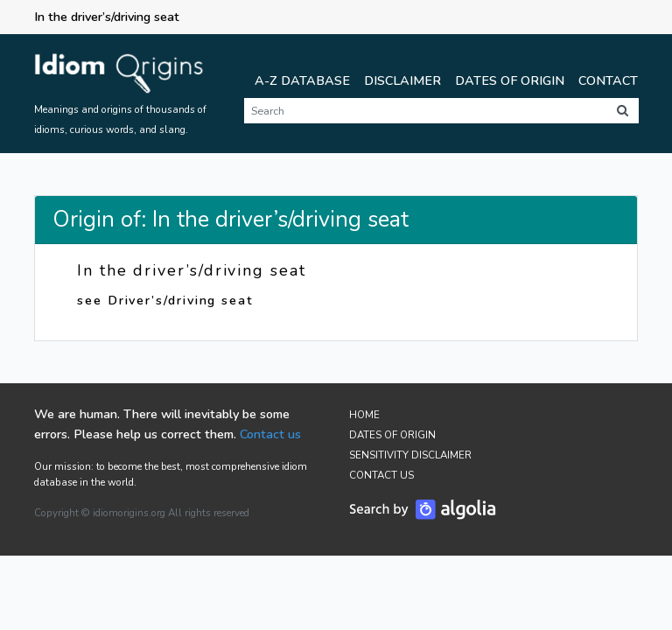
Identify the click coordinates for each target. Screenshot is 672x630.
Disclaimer (402, 80)
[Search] (425, 111)
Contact (608, 80)
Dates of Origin (510, 80)
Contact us (270, 434)
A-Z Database (302, 80)
